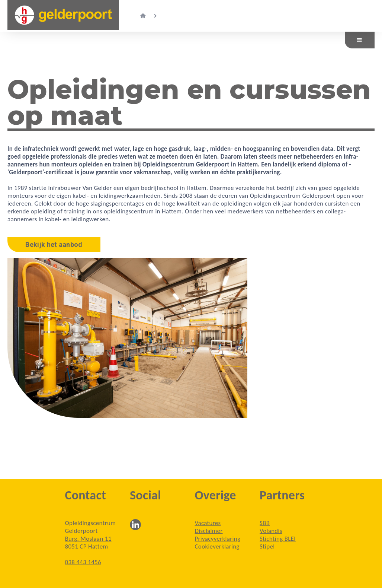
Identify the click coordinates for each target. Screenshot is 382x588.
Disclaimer (209, 531)
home (143, 16)
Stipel (267, 546)
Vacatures (208, 523)
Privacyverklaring (218, 539)
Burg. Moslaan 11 (88, 539)
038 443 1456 (83, 562)
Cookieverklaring (217, 546)
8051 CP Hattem (87, 546)
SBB (265, 523)
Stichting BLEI (278, 539)
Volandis (271, 531)
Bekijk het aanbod (54, 244)
